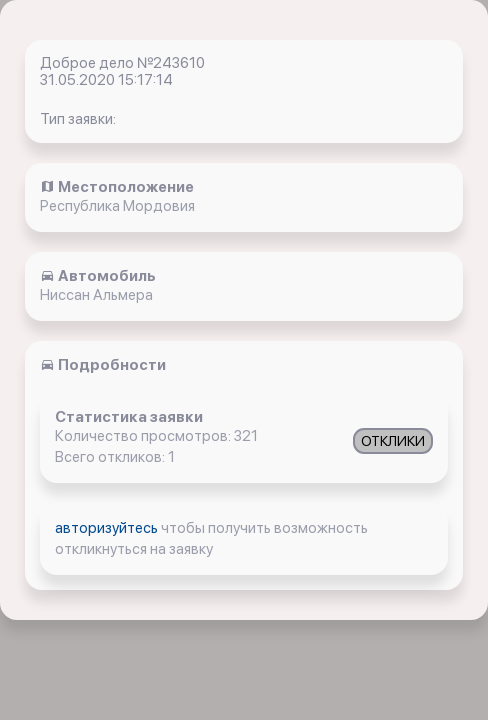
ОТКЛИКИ (393, 441)
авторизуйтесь (108, 528)
